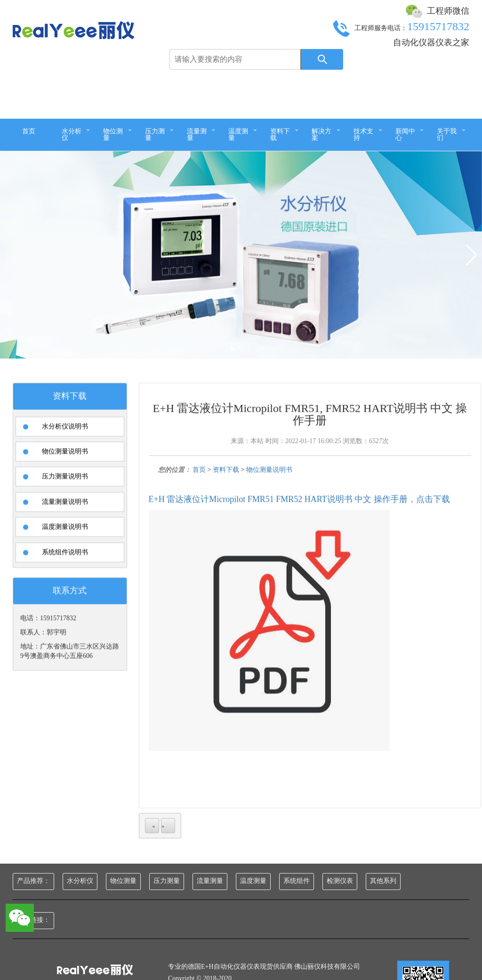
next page (168, 843)
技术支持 (363, 135)
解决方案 (321, 135)
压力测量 (155, 135)
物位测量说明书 (269, 486)
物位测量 (113, 135)
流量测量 (197, 135)
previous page (152, 843)
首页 (29, 131)
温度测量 (238, 135)
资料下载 (280, 135)
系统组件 (297, 881)
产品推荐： (33, 881)
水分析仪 (72, 135)
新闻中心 (405, 135)
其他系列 (383, 881)
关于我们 (447, 135)
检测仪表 (340, 881)
